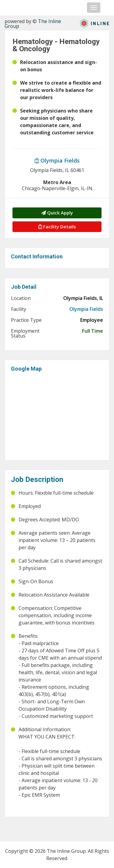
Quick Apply (57, 213)
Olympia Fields (57, 160)
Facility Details (57, 227)
